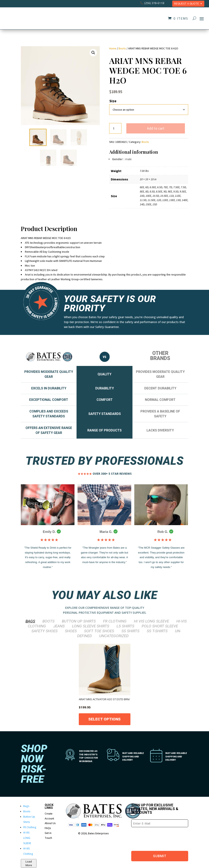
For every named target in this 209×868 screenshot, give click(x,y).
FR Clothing (115, 621)
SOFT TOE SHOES (99, 631)
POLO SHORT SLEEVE (160, 626)
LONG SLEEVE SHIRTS (91, 626)
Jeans (59, 626)
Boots (122, 48)
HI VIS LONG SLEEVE (151, 621)
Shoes (71, 631)
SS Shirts (130, 631)
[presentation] (162, 838)
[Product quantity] (115, 128)
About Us (50, 823)
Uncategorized (114, 636)
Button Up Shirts (79, 621)
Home (113, 48)
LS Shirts (125, 626)
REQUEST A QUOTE (187, 4)
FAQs (48, 828)
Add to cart (156, 128)
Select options (104, 719)
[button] (93, 53)
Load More (29, 863)
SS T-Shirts (157, 631)
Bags (30, 621)
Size (113, 101)
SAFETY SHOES (44, 631)
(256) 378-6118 (154, 3)
